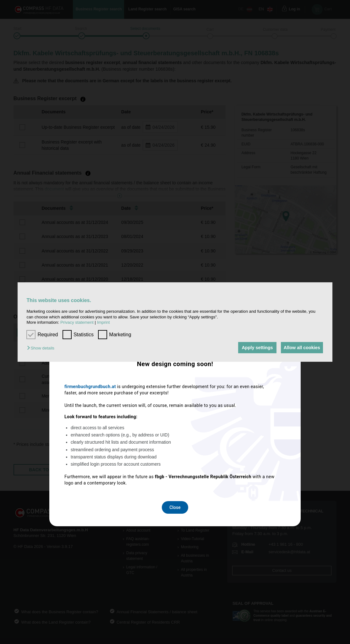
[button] (42, 348)
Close (175, 405)
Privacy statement (77, 322)
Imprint (104, 322)
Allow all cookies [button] (301, 348)
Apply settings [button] (255, 348)
